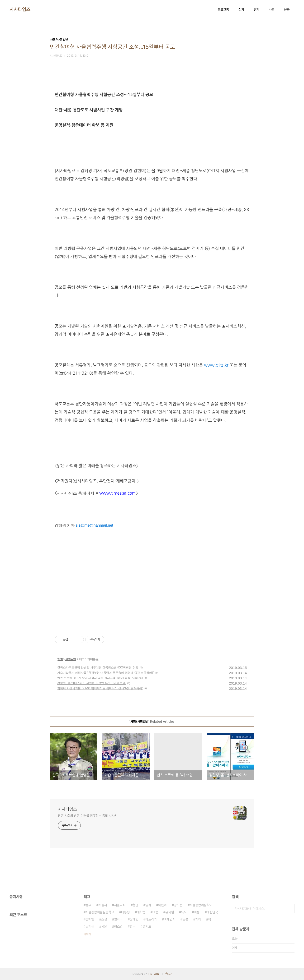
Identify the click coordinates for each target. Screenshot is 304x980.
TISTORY (154, 974)
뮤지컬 (170, 912)
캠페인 (90, 919)
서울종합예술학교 (201, 905)
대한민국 (212, 912)
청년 (135, 905)
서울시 (103, 905)
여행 (155, 912)
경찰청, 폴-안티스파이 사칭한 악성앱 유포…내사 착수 (91, 683)
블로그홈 (223, 9)
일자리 (118, 919)
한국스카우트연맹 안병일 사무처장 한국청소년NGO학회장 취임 (98, 667)
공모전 (178, 905)
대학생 (141, 912)
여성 (197, 912)
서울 (104, 926)
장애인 (134, 919)
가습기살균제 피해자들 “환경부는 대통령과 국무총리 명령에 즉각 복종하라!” (106, 673)
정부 (88, 905)
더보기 (87, 934)
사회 (272, 9)
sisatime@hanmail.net (95, 525)
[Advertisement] (152, 582)
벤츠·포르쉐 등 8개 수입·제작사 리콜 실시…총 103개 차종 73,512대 (100, 678)
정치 (241, 9)
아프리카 (151, 919)
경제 (256, 9)
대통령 (125, 912)
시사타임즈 (20, 9)
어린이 (162, 905)
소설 (104, 919)
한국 (133, 926)
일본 (185, 919)
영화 (148, 905)
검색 (290, 909)
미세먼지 (170, 919)
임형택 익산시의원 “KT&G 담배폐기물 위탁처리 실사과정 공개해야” (100, 688)
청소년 (118, 926)
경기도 (147, 926)
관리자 (168, 974)
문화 (287, 9)
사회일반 (71, 659)
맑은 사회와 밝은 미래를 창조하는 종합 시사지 (88, 816)
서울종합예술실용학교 (100, 912)
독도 (184, 912)
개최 (198, 919)
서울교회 (120, 905)
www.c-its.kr (216, 365)
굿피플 (90, 926)
